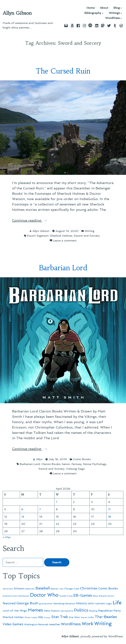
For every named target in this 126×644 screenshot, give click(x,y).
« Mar (7, 537)
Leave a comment (65, 241)
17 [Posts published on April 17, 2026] (92, 517)
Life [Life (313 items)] (117, 603)
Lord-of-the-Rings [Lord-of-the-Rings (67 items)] (15, 611)
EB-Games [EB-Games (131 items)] (83, 595)
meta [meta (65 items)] (47, 611)
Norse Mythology (95, 464)
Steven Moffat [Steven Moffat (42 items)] (87, 617)
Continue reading (33, 220)
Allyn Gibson (17, 13)
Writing (89, 231)
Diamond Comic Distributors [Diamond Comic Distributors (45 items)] (16, 596)
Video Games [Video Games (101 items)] (13, 624)
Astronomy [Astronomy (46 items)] (8, 589)
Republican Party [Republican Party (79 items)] (109, 611)
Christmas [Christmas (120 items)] (89, 588)
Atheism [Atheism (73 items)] (19, 588)
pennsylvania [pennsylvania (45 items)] (67, 611)
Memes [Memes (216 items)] (35, 610)
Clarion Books (51, 464)
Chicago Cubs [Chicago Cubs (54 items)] (72, 589)
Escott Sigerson (38, 236)
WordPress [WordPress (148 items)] (71, 624)
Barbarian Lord (63, 268)
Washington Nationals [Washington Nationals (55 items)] (36, 624)
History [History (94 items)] (81, 603)
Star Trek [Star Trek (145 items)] (60, 617)
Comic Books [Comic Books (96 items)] (108, 588)
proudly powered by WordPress (102, 636)
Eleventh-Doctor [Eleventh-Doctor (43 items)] (107, 596)
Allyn (39, 459)
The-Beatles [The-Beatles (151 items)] (106, 617)
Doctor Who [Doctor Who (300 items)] (44, 595)
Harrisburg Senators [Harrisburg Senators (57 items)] (64, 603)
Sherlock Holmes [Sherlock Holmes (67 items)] (13, 617)
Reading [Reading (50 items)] (93, 611)
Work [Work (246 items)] (87, 624)
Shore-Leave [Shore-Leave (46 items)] (31, 617)
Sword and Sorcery (87, 236)
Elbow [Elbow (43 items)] (96, 596)
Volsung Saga (75, 469)
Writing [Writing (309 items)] (103, 624)
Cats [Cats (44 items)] (61, 589)
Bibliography (93, 13)
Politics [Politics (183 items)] (81, 610)
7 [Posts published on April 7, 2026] (40, 509)
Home (91, 8)
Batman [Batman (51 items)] (55, 589)
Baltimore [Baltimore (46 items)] (30, 589)
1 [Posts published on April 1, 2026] (56, 502)
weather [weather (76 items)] (55, 624)
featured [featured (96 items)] (9, 603)
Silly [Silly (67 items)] (41, 617)
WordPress (113, 18)
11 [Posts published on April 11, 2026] (109, 509)
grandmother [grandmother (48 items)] (46, 604)
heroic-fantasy (72, 464)
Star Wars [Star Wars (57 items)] (74, 617)
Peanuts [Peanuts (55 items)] (55, 611)
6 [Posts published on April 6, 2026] (22, 509)
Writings (114, 13)
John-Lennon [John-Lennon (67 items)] (96, 603)
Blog (117, 8)
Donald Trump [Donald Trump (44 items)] (66, 596)
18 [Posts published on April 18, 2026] (110, 517)
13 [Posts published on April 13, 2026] (23, 517)
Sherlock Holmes (61, 236)
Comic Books (82, 459)
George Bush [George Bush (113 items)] (27, 603)
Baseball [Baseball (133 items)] (43, 588)
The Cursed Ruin (63, 71)
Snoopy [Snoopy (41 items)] (47, 617)
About (104, 8)
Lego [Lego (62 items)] (109, 603)
